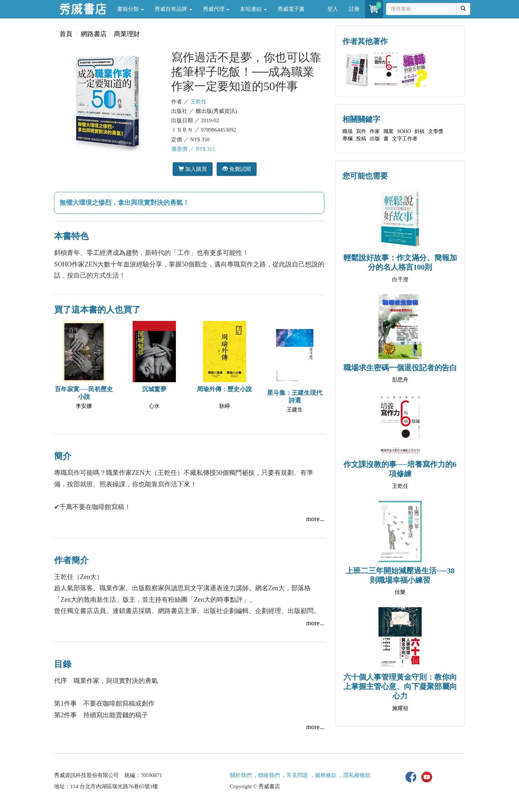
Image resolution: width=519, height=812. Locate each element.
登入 (333, 9)
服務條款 (326, 775)
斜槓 (420, 131)
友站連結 (253, 9)
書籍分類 (130, 9)
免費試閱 (237, 169)
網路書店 (94, 34)
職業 (389, 131)
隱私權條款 (357, 775)
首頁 (66, 34)
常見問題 (297, 775)
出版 (375, 139)
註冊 (354, 9)
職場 (347, 131)
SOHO (404, 131)
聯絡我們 (269, 775)
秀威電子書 (291, 9)
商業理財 (127, 34)
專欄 (347, 139)
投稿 (361, 139)
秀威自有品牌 (173, 9)
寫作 (361, 131)
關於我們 (241, 775)
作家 (375, 131)
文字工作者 (405, 139)
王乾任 (198, 102)
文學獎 (436, 131)
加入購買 (193, 169)
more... (315, 519)
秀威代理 (216, 9)
